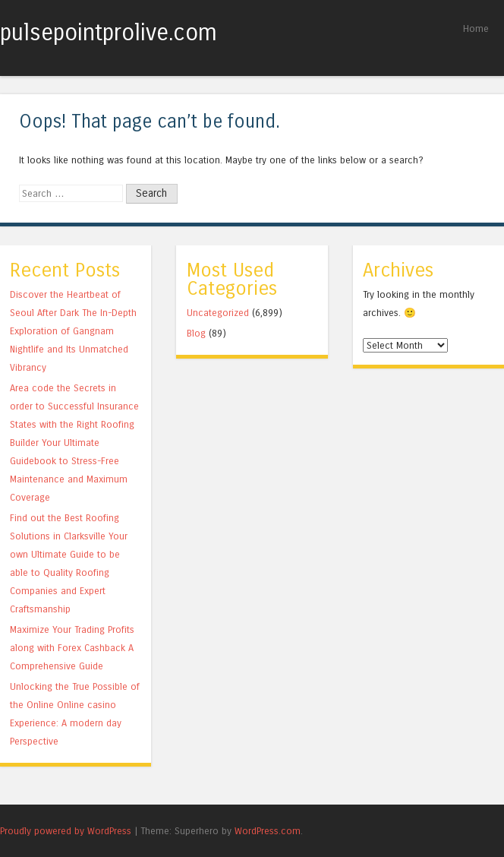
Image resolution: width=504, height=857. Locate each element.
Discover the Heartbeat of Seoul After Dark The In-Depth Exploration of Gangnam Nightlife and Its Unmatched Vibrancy (73, 331)
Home (476, 28)
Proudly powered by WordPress (66, 831)
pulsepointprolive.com (109, 33)
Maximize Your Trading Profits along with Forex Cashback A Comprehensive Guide (72, 648)
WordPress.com (268, 831)
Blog (196, 333)
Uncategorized (218, 313)
